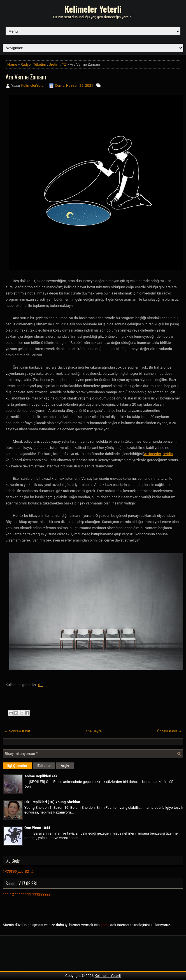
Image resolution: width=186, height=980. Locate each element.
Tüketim (40, 64)
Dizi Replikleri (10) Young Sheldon (52, 802)
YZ (64, 64)
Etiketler (44, 766)
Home (12, 64)
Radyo (26, 64)
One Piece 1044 (37, 828)
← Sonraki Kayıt (17, 731)
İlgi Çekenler (17, 766)
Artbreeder (153, 454)
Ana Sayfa (94, 731)
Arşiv (65, 766)
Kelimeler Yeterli (93, 9)
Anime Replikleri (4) (41, 776)
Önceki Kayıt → (169, 731)
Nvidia (168, 454)
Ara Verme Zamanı (26, 77)
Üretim (54, 64)
